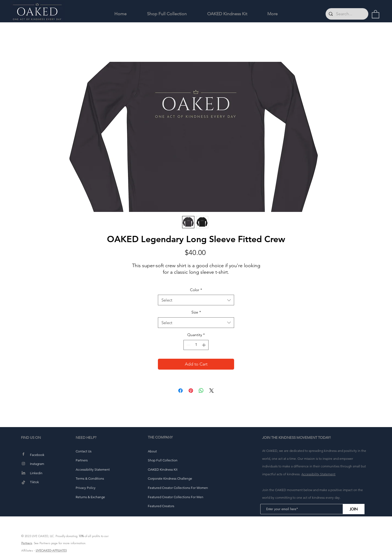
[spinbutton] (196, 345)
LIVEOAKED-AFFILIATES (51, 550)
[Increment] (204, 345)
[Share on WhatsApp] (201, 391)
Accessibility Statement (318, 474)
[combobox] (196, 300)
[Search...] (346, 14)
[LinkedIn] (23, 473)
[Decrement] (188, 345)
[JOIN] (354, 509)
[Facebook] (23, 454)
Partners (27, 543)
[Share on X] (212, 391)
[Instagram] (23, 464)
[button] (376, 14)
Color (196, 290)
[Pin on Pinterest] (191, 391)
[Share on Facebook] (180, 391)
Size (196, 312)
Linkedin (36, 473)
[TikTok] (23, 483)
